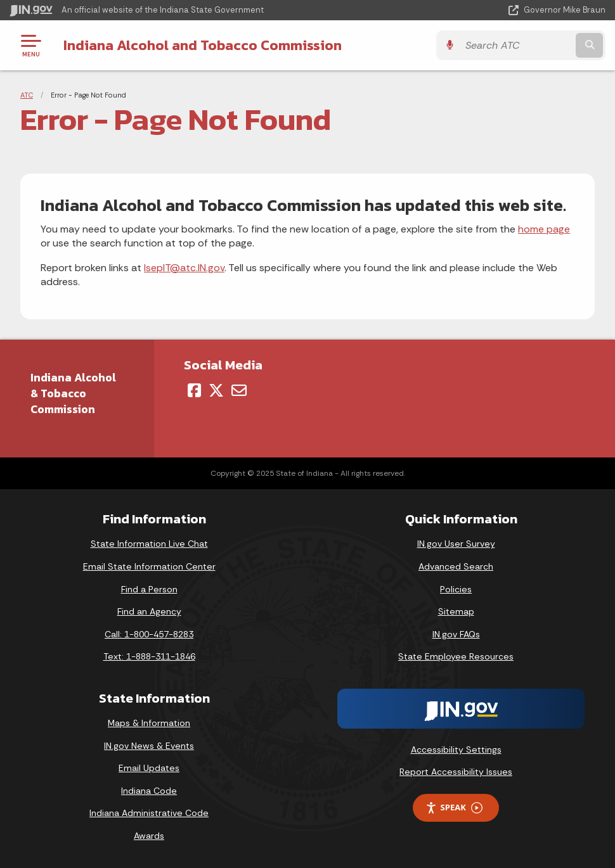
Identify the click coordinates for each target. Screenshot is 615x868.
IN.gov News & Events (149, 746)
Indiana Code (149, 791)
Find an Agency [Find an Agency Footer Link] (149, 611)
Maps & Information (149, 723)
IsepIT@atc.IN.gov (184, 268)
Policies (456, 589)
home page (544, 229)
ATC (27, 95)
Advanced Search (456, 566)
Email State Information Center (149, 566)
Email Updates (149, 768)
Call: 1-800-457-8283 (149, 634)
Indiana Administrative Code (149, 813)
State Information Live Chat (149, 544)
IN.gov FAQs (456, 634)
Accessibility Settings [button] (456, 750)
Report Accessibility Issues (456, 772)
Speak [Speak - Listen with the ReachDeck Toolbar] (454, 807)
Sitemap (456, 611)
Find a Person (149, 589)
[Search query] (516, 45)
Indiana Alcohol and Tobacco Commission (203, 45)
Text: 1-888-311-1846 (149, 656)
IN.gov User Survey (456, 544)
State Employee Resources (456, 656)
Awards (149, 836)
